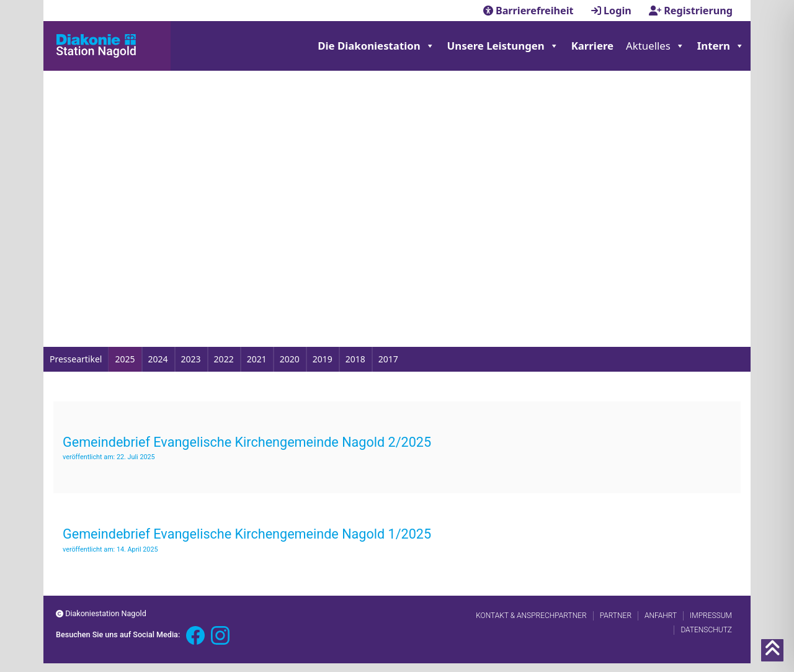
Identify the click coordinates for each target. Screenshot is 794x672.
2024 (158, 359)
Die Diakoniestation (376, 46)
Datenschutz (706, 630)
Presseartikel (76, 359)
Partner (616, 616)
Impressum (711, 616)
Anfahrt (661, 616)
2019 (323, 359)
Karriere (592, 46)
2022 (224, 359)
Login (613, 11)
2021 (257, 359)
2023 (191, 359)
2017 (388, 359)
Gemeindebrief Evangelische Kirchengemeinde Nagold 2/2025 (247, 442)
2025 (125, 359)
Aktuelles (655, 46)
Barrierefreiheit (530, 11)
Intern (721, 46)
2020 (290, 359)
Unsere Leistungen (503, 46)
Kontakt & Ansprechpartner (531, 616)
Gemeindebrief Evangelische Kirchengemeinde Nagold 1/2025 (247, 534)
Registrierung (691, 11)
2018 (355, 359)
